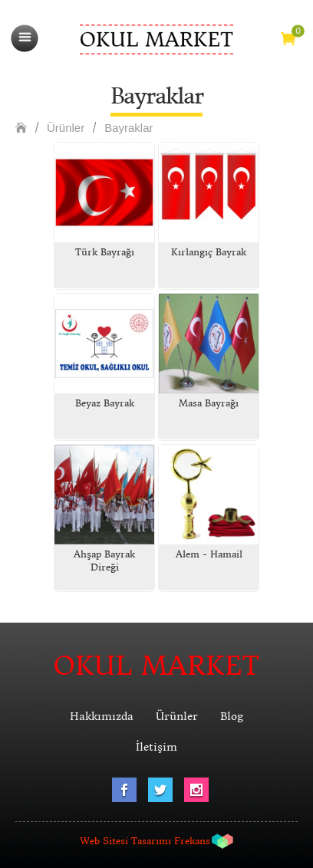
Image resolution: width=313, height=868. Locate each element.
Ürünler (66, 128)
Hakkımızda (102, 716)
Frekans (192, 841)
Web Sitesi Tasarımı (125, 841)
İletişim (156, 747)
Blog (232, 716)
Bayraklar (128, 128)
